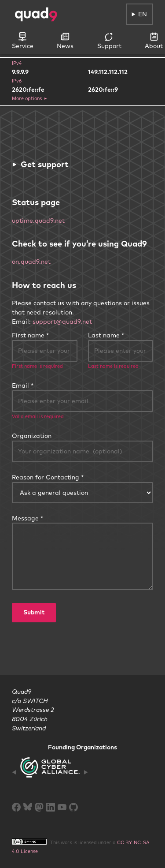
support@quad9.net (62, 322)
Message (25, 518)
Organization (32, 436)
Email (20, 385)
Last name (104, 335)
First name (28, 335)
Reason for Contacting (46, 477)
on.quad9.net (31, 262)
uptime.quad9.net (38, 221)
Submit (34, 612)
